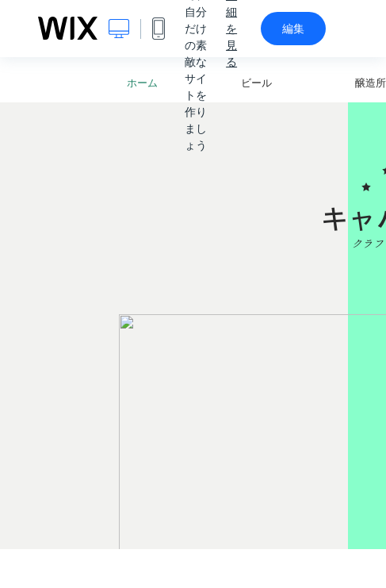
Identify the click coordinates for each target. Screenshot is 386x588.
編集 (293, 29)
